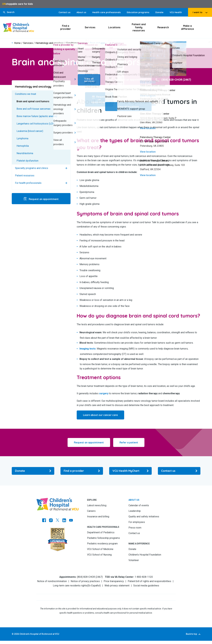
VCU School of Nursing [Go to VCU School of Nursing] (99, 555)
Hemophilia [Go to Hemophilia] (23, 146)
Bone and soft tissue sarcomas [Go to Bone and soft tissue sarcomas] (33, 109)
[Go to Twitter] (58, 521)
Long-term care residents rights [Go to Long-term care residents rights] (70, 586)
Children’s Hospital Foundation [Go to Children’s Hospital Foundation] (145, 555)
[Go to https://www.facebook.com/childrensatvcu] (44, 521)
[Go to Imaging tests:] (88, 349)
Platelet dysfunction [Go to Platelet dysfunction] (27, 161)
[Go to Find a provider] (82, 471)
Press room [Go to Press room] (135, 528)
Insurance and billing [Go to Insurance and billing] (98, 517)
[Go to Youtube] (71, 521)
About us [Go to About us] (81, 12)
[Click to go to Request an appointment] (89, 442)
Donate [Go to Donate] (159, 12)
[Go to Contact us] (179, 471)
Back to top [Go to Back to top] (191, 634)
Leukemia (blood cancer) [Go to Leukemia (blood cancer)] (30, 131)
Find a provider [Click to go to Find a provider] (66, 27)
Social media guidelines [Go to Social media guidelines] (146, 586)
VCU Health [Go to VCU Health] (176, 12)
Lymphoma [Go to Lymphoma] (22, 139)
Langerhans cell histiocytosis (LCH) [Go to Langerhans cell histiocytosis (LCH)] (36, 124)
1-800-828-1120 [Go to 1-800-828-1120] (144, 577)
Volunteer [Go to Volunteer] (134, 560)
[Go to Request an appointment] (128, 80)
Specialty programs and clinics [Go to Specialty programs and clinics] (32, 168)
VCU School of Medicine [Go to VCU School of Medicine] (100, 549)
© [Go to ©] (13, 634)
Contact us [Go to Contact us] (64, 12)
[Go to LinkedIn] (64, 521)
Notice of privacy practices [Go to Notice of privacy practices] (85, 581)
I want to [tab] (197, 12)
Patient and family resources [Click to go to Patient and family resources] (139, 27)
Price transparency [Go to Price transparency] (114, 581)
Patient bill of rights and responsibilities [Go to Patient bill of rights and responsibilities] (149, 581)
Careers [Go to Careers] (91, 511)
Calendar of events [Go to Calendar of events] (139, 505)
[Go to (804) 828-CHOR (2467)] (173, 80)
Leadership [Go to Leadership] (135, 511)
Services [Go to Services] (28, 43)
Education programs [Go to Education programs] (138, 12)
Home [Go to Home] (17, 43)
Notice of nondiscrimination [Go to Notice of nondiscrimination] (52, 581)
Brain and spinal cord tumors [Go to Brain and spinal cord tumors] (33, 102)
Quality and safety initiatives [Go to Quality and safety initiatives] (144, 517)
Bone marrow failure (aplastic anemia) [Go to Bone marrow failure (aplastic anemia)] (37, 116)
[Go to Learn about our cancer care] (100, 415)
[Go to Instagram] (51, 521)
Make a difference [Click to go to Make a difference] (187, 27)
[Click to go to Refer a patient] (129, 442)
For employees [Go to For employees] (137, 522)
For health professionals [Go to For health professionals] (28, 183)
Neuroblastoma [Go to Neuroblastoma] (25, 153)
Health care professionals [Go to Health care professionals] (106, 12)
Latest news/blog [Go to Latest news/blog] (97, 505)
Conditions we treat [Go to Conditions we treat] (77, 43)
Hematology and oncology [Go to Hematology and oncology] (49, 43)
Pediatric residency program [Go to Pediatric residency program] (102, 544)
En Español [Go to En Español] (94, 586)
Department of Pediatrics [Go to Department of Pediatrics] (101, 532)
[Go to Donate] (33, 471)
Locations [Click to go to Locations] (114, 27)
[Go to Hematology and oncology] (41, 87)
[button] (9, 12)
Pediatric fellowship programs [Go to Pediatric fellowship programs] (103, 538)
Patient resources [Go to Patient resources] (25, 176)
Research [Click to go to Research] (163, 27)
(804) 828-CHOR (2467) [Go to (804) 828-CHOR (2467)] (90, 577)
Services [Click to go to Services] (90, 27)
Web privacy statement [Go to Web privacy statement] (117, 586)
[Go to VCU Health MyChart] (130, 471)
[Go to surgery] (104, 393)
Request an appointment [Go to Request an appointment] (43, 199)
